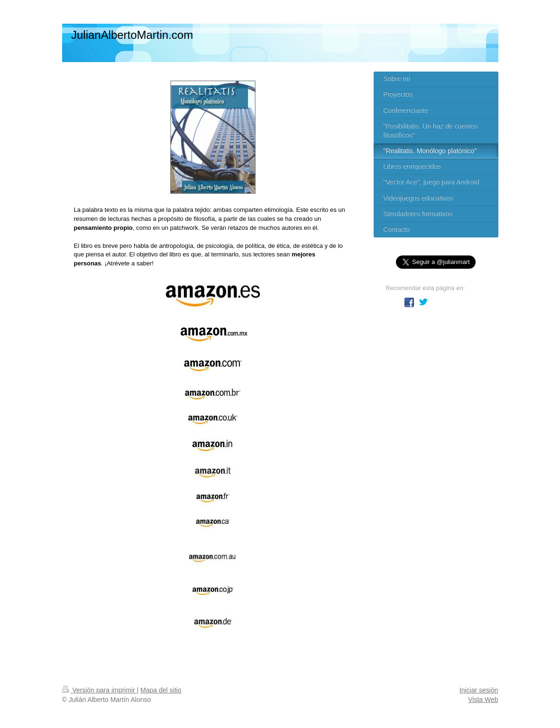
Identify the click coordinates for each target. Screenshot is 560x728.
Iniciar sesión (479, 690)
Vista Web (483, 700)
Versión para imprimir (100, 690)
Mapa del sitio (161, 690)
